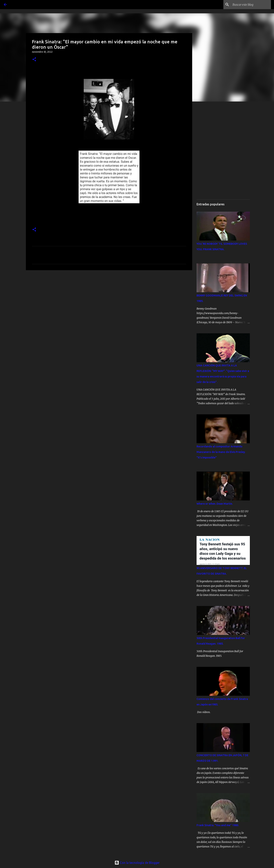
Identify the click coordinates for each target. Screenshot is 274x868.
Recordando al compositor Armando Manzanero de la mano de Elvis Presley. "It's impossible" (221, 452)
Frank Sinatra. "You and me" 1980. (218, 825)
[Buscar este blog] (251, 5)
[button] (34, 60)
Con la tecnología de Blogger (137, 863)
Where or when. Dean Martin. (215, 504)
